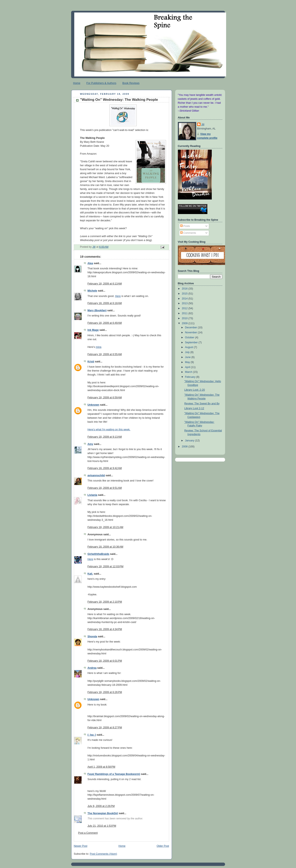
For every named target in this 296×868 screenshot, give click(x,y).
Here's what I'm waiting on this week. (109, 430)
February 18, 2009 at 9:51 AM (105, 488)
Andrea (92, 668)
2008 (185, 447)
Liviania (92, 495)
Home (77, 83)
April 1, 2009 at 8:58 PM (102, 767)
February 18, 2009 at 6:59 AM (105, 398)
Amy (90, 444)
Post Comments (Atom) (103, 854)
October (190, 337)
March (189, 372)
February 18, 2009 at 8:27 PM (105, 728)
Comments (188, 233)
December (191, 328)
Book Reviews (131, 83)
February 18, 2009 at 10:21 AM (105, 527)
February (191, 377)
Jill (203, 124)
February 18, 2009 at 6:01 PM (105, 661)
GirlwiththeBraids (98, 554)
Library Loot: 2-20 (195, 390)
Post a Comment (88, 833)
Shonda (92, 637)
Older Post (163, 846)
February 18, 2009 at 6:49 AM (105, 323)
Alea (90, 263)
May (188, 362)
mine (98, 347)
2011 (185, 313)
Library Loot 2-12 (194, 408)
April (188, 367)
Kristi (91, 362)
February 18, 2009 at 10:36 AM (105, 547)
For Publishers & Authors (101, 83)
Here (118, 296)
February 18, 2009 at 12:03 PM (106, 566)
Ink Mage (93, 330)
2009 (185, 323)
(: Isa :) (92, 735)
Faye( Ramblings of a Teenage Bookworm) (114, 774)
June (188, 357)
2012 (185, 308)
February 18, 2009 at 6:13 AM (105, 284)
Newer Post (81, 846)
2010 (185, 318)
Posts (185, 226)
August (189, 347)
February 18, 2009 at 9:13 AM (105, 437)
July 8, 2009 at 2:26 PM (101, 806)
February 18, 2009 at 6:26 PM (105, 692)
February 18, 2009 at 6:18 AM (105, 303)
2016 (185, 289)
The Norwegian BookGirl (103, 813)
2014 (185, 299)
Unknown (94, 405)
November (191, 332)
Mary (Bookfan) (97, 310)
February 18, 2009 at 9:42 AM (105, 468)
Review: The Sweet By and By (202, 404)
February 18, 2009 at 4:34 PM (105, 629)
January (190, 441)
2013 (185, 303)
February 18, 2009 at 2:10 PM (105, 602)
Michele (92, 291)
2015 (185, 294)
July (188, 352)
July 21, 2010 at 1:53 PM (102, 826)
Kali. (90, 574)
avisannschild (96, 475)
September (192, 342)
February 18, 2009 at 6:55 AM (105, 354)
